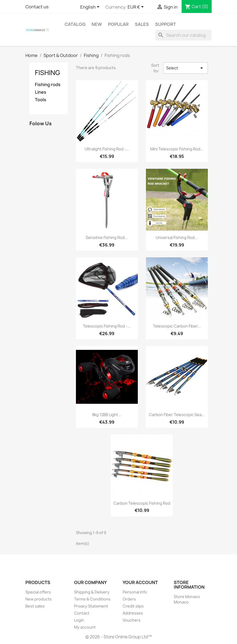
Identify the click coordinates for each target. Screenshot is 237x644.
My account (85, 627)
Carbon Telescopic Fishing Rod (142, 503)
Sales (142, 24)
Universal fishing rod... (177, 237)
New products (39, 599)
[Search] (183, 35)
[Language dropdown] (91, 7)
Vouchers (132, 620)
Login (79, 620)
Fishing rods (48, 85)
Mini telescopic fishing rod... (177, 149)
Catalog (75, 24)
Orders (129, 599)
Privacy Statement (91, 606)
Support (166, 24)
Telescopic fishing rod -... (107, 326)
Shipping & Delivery (92, 592)
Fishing (48, 73)
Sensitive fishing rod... (107, 237)
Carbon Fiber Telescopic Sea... (177, 415)
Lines (41, 92)
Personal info (135, 592)
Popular (118, 24)
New (97, 24)
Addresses (133, 613)
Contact (82, 613)
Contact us (37, 7)
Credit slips (133, 606)
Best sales (35, 606)
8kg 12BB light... (107, 415)
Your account (140, 582)
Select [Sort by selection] (185, 68)
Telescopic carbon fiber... (177, 326)
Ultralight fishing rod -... (107, 149)
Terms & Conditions (92, 599)
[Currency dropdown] (137, 7)
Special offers (38, 592)
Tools (41, 100)
